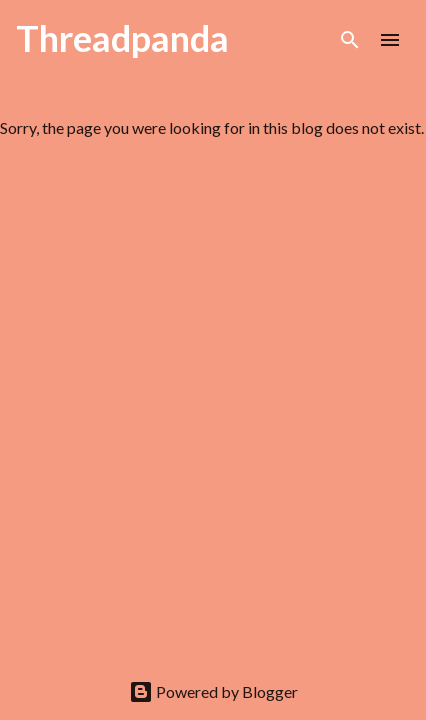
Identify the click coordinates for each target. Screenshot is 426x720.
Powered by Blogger (213, 691)
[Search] (350, 40)
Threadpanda (122, 38)
